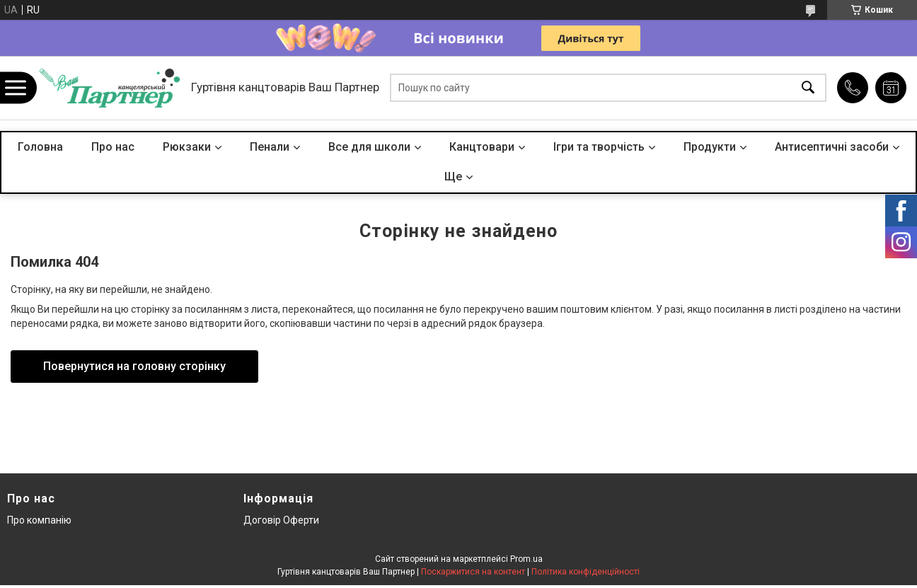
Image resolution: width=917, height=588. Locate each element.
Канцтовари (482, 147)
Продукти (710, 147)
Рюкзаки (187, 147)
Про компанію (39, 520)
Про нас (113, 147)
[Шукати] (808, 88)
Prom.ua (526, 559)
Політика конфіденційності (586, 572)
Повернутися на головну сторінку (134, 366)
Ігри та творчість (599, 147)
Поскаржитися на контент (473, 572)
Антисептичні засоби (832, 147)
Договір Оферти (281, 520)
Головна (40, 147)
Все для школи (369, 147)
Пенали (270, 147)
